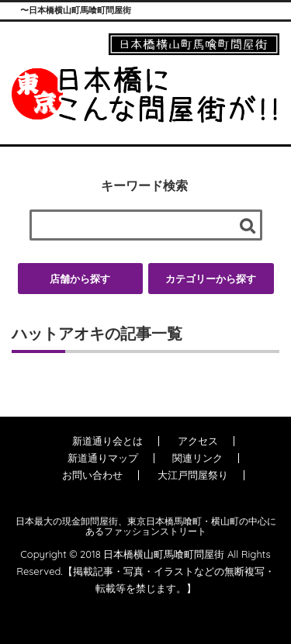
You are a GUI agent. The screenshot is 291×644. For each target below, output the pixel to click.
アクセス (198, 441)
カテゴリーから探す (211, 279)
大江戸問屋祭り (193, 475)
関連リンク (197, 458)
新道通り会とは (107, 441)
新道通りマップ (103, 458)
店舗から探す (80, 279)
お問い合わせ (92, 475)
